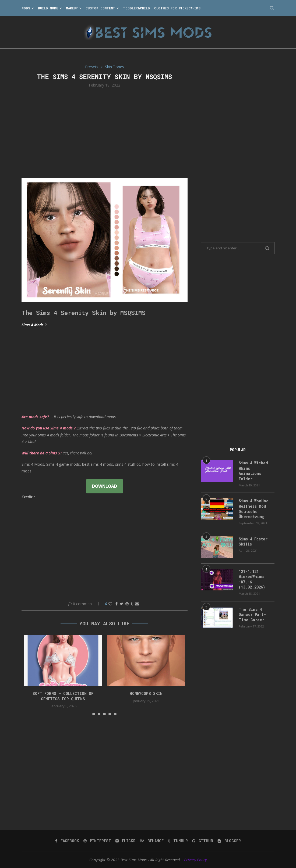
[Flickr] (126, 841)
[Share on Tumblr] (132, 604)
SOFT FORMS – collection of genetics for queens (63, 696)
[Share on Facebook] (117, 604)
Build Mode (48, 8)
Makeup (72, 8)
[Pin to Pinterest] (127, 604)
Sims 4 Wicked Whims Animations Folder (253, 471)
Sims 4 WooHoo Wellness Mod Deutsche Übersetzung (254, 509)
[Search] (272, 8)
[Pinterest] (97, 841)
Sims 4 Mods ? (34, 325)
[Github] (203, 841)
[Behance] (152, 841)
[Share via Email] (137, 604)
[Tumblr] (178, 841)
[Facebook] (67, 841)
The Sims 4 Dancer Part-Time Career (252, 615)
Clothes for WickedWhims (177, 8)
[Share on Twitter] (121, 604)
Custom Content (100, 8)
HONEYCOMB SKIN (146, 693)
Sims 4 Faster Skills (253, 542)
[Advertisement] (105, 132)
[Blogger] (229, 841)
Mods (26, 8)
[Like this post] (110, 604)
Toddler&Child (136, 8)
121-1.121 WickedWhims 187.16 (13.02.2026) (252, 579)
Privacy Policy (195, 860)
